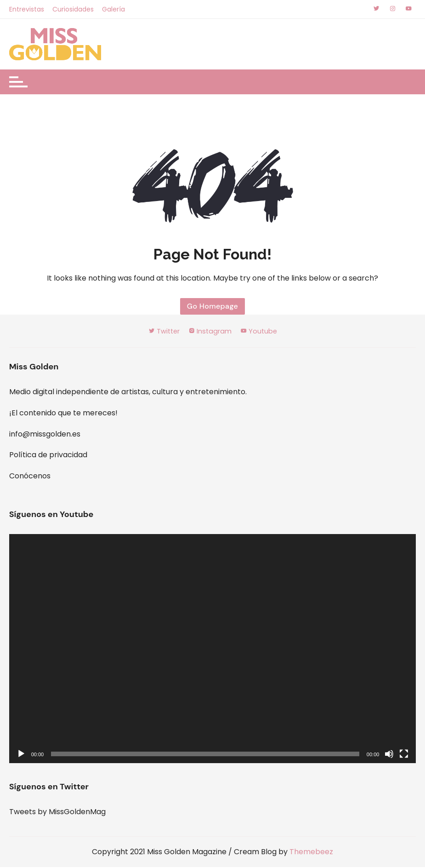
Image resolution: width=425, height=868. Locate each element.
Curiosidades (74, 9)
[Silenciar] (389, 755)
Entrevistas (27, 9)
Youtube (263, 332)
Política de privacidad (48, 456)
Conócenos (30, 477)
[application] (213, 650)
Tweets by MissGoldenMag (57, 813)
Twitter (161, 332)
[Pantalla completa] (404, 755)
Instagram (211, 332)
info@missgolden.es (45, 435)
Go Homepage (212, 307)
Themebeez (311, 853)
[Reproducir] (21, 755)
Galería (114, 9)
